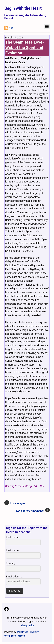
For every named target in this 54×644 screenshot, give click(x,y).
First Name (12, 537)
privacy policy (27, 625)
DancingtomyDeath (15, 62)
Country (11, 563)
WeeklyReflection (30, 58)
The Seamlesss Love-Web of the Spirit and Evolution (25, 47)
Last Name (12, 550)
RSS (9, 28)
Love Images (15, 503)
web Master (11, 58)
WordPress (22, 632)
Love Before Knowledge (33, 511)
